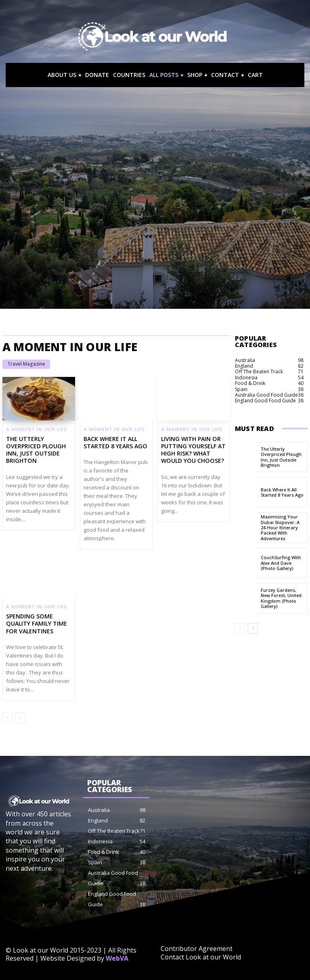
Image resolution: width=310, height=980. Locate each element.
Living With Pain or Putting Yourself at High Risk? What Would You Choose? (193, 450)
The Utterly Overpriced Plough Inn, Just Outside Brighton (35, 450)
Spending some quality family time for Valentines (36, 623)
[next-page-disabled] (20, 718)
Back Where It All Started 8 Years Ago (115, 442)
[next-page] (253, 628)
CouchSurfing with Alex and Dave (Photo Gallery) (281, 563)
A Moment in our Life (37, 429)
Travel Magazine (26, 364)
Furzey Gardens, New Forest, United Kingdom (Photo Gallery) (281, 598)
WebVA (117, 958)
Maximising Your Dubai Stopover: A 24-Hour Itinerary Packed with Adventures (280, 528)
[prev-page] (7, 718)
